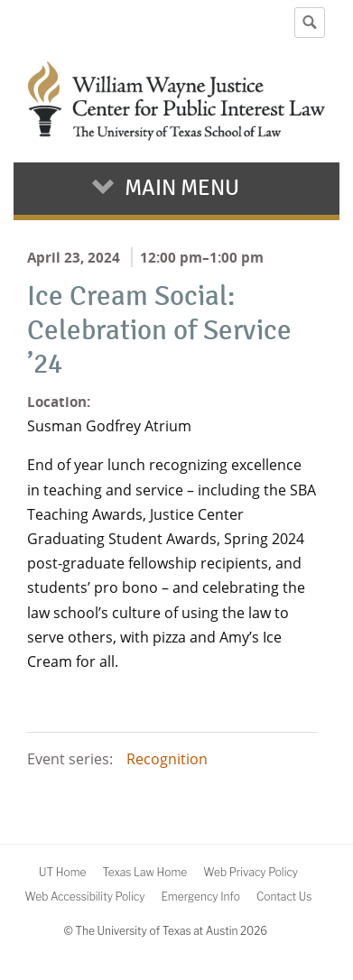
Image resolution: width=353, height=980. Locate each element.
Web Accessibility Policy (85, 897)
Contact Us (284, 897)
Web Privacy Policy (251, 872)
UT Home (62, 872)
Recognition (167, 759)
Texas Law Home (144, 872)
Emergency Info (200, 897)
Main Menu (182, 188)
